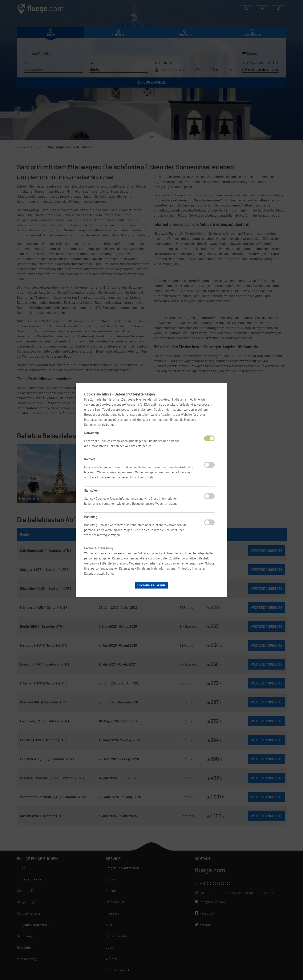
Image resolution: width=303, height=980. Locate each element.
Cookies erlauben (151, 585)
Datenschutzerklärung (99, 425)
